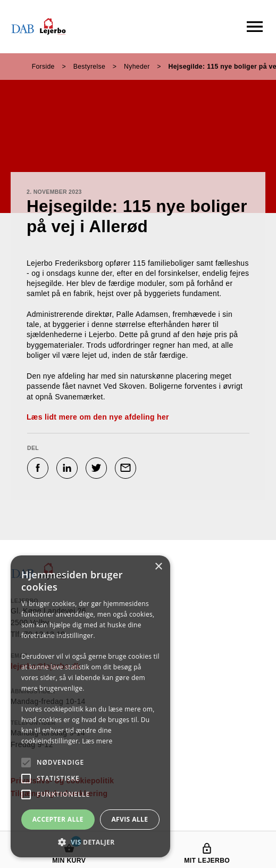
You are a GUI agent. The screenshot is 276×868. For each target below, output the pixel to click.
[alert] (90, 706)
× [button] (158, 567)
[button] (90, 842)
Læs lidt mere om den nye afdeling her (98, 417)
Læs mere (97, 741)
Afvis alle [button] (129, 819)
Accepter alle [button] (58, 819)
